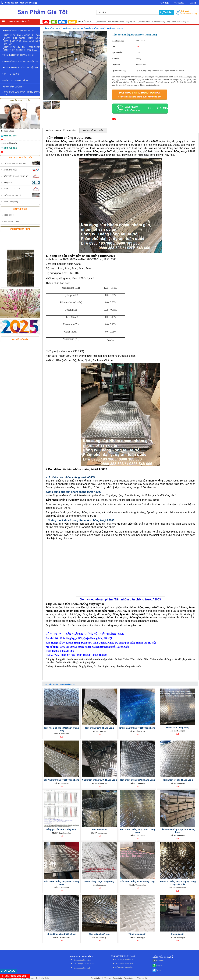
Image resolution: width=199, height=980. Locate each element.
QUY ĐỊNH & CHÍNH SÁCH (81, 956)
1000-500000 (9, 215)
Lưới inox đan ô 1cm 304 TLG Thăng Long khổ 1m (117, 22)
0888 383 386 (12, 3)
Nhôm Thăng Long (11, 201)
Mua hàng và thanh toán (84, 964)
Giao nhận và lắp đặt (124, 960)
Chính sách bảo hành (82, 960)
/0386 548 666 (26, 3)
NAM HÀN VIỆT (10, 170)
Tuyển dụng (179, 3)
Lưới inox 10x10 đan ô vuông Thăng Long (156, 22)
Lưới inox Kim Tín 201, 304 (15, 163)
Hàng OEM (8, 182)
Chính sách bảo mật (82, 968)
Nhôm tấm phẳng (181, 22)
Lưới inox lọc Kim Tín (12, 195)
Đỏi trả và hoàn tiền (124, 968)
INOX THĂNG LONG (12, 189)
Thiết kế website (42, 978)
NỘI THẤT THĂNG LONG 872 (16, 176)
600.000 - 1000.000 (12, 221)
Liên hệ (193, 3)
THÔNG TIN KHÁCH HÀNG (123, 956)
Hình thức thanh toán (124, 964)
